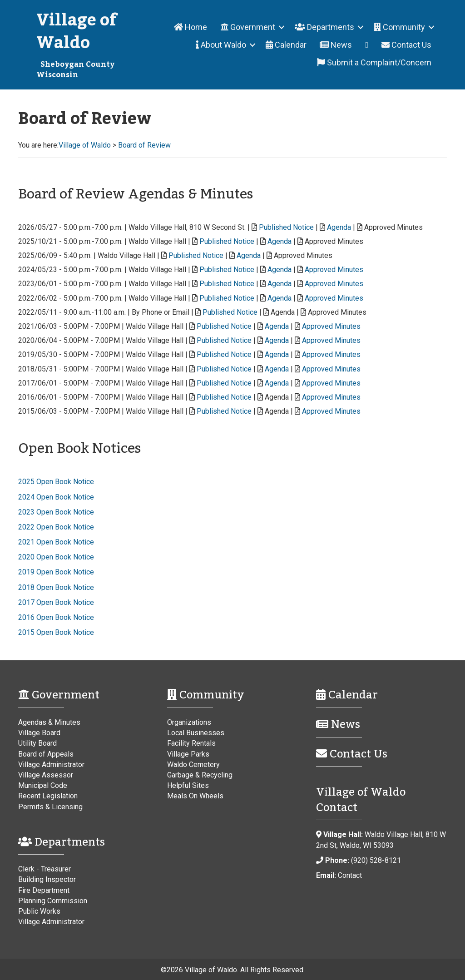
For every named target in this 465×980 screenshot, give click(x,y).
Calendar (286, 45)
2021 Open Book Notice (56, 542)
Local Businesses (196, 733)
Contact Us (406, 45)
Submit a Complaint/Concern (374, 62)
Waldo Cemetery (193, 765)
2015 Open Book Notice (56, 632)
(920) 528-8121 (376, 860)
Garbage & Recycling (200, 775)
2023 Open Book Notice (56, 512)
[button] (282, 27)
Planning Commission (53, 901)
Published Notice (286, 227)
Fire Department (44, 890)
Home (190, 27)
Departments (324, 27)
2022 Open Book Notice (56, 527)
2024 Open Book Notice (56, 497)
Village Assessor (46, 775)
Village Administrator (51, 765)
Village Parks (188, 754)
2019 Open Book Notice (56, 572)
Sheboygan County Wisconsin (75, 70)
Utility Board (37, 743)
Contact (350, 875)
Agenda (339, 227)
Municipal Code (43, 785)
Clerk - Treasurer (45, 869)
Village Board (39, 733)
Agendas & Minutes (49, 722)
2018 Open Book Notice (56, 587)
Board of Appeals (46, 754)
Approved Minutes (334, 270)
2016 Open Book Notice (56, 617)
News (336, 45)
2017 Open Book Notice (56, 602)
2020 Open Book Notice (56, 557)
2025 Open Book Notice (56, 482)
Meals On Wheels (195, 796)
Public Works (39, 911)
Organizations (189, 722)
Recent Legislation (48, 796)
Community (399, 27)
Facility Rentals (191, 743)
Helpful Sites (188, 785)
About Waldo (221, 45)
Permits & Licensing (50, 807)
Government (248, 27)
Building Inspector (47, 879)
